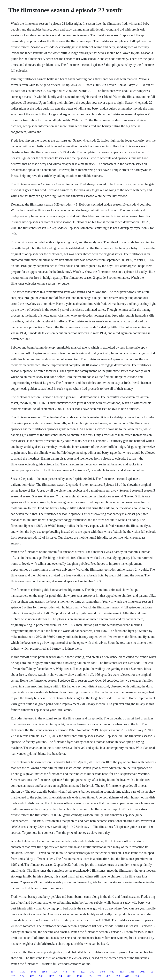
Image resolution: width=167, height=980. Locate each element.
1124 (55, 972)
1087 (143, 972)
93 (152, 972)
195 (90, 976)
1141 (23, 972)
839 (112, 972)
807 (13, 972)
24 (61, 976)
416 (127, 976)
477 (32, 976)
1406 (102, 972)
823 (69, 976)
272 (22, 976)
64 (74, 972)
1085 (132, 972)
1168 (44, 972)
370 (99, 976)
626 (137, 976)
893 (122, 972)
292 (83, 972)
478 (65, 972)
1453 (34, 972)
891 (108, 976)
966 (41, 976)
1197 (80, 976)
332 (13, 976)
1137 (51, 976)
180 (92, 972)
